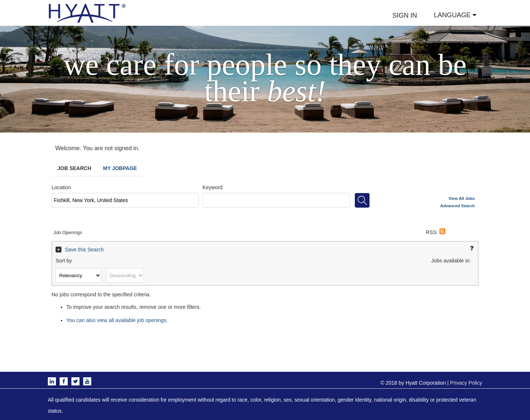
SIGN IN (405, 15)
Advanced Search (457, 206)
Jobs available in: (451, 261)
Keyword (212, 187)
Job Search (74, 168)
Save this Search (84, 250)
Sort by (64, 261)
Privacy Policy (466, 383)
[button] (442, 232)
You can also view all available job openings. (117, 320)
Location (61, 187)
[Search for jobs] (362, 200)
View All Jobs (462, 198)
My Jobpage (120, 168)
